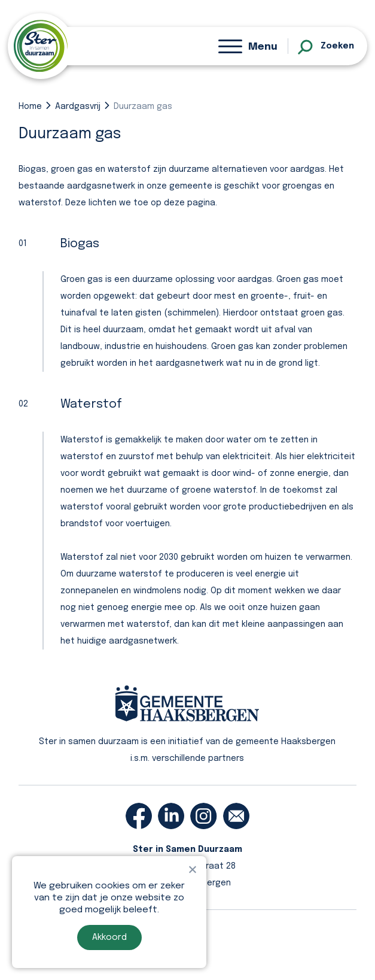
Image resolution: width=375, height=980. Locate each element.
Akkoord (109, 937)
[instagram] (203, 816)
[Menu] (248, 46)
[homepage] (41, 46)
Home (30, 107)
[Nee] (192, 869)
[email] (236, 816)
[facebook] (139, 816)
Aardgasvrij (78, 107)
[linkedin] (171, 816)
